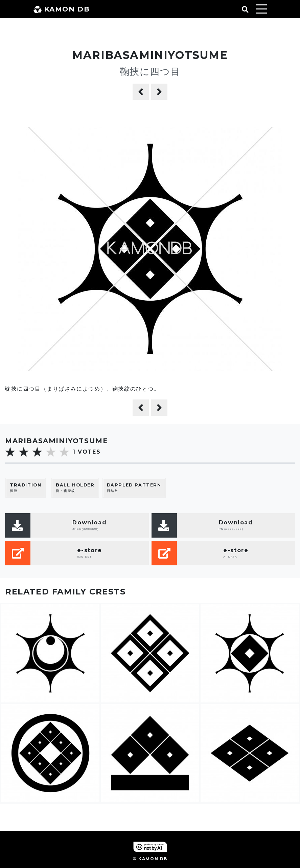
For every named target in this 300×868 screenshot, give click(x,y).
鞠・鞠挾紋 (75, 488)
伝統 (26, 488)
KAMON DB (62, 9)
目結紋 (134, 488)
